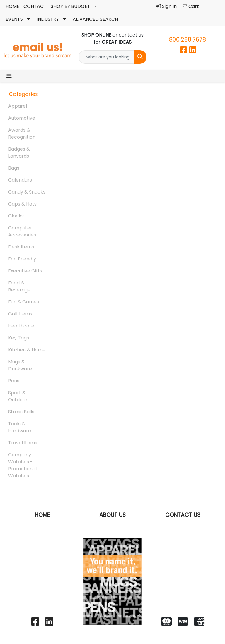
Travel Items (23, 443)
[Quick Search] (106, 57)
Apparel (18, 106)
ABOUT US (112, 515)
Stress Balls (21, 412)
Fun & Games (24, 302)
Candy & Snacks (27, 192)
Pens (14, 381)
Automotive (22, 118)
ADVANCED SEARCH (95, 19)
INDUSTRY (48, 19)
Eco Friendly (22, 259)
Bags (14, 168)
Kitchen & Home (27, 350)
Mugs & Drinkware (20, 365)
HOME (12, 6)
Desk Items (21, 247)
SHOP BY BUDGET (70, 6)
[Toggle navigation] (9, 76)
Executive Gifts (25, 271)
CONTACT (35, 6)
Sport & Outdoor (18, 396)
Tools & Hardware (20, 427)
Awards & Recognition (22, 133)
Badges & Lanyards (19, 152)
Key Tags (19, 338)
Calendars (20, 180)
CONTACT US (183, 515)
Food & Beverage (19, 286)
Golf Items (20, 314)
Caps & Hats (22, 204)
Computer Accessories (22, 231)
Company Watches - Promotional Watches (22, 465)
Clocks (16, 216)
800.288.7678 (187, 39)
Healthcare (21, 326)
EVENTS (14, 19)
